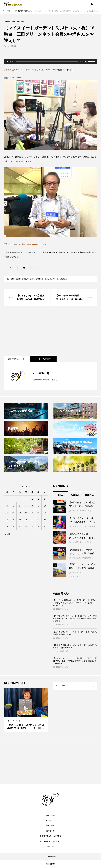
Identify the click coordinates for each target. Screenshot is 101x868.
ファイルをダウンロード (14, 70)
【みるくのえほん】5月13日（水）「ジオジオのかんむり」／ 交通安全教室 (75, 646)
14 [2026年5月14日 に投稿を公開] (26, 513)
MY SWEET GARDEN (35, 279)
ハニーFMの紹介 (50, 857)
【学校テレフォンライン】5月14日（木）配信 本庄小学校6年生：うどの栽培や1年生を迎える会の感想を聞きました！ (75, 619)
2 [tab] (26, 714)
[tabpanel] (26, 710)
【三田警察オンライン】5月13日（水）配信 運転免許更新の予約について (75, 633)
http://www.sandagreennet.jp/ (34, 244)
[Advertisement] (50, 331)
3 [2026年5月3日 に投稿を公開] (45, 499)
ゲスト (46, 279)
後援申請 (50, 847)
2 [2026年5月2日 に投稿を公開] (38, 499)
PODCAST (50, 815)
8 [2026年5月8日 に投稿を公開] (32, 506)
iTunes (19, 78)
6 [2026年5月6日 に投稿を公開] (20, 506)
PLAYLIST (50, 821)
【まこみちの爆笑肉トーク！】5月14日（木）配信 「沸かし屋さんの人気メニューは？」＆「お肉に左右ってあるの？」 (75, 603)
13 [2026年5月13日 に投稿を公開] (20, 513)
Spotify (12, 78)
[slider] (47, 62)
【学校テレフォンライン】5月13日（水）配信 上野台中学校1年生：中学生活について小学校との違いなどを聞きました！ (75, 661)
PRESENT (50, 826)
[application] (50, 62)
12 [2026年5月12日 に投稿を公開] (13, 513)
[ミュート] (86, 62)
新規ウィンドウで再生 (35, 70)
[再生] (7, 62)
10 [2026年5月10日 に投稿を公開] (45, 506)
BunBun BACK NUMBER (50, 841)
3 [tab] (28, 714)
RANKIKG (50, 831)
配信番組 (64, 279)
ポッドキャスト (55, 279)
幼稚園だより (88, 558)
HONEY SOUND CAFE (18, 279)
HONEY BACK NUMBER (50, 836)
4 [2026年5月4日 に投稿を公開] (7, 506)
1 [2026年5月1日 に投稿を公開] (32, 499)
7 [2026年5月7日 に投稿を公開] (26, 506)
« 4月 (8, 534)
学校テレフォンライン (78, 576)
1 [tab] (24, 714)
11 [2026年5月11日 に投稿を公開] (7, 513)
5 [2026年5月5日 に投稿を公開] (13, 506)
